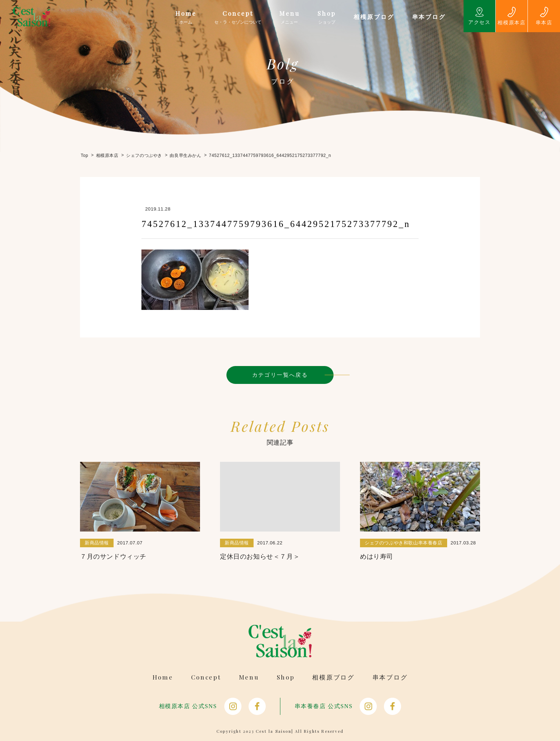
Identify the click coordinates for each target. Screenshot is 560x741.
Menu (249, 677)
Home (163, 677)
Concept (206, 677)
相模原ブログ (333, 677)
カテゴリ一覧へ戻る (280, 375)
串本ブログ (390, 677)
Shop (286, 677)
